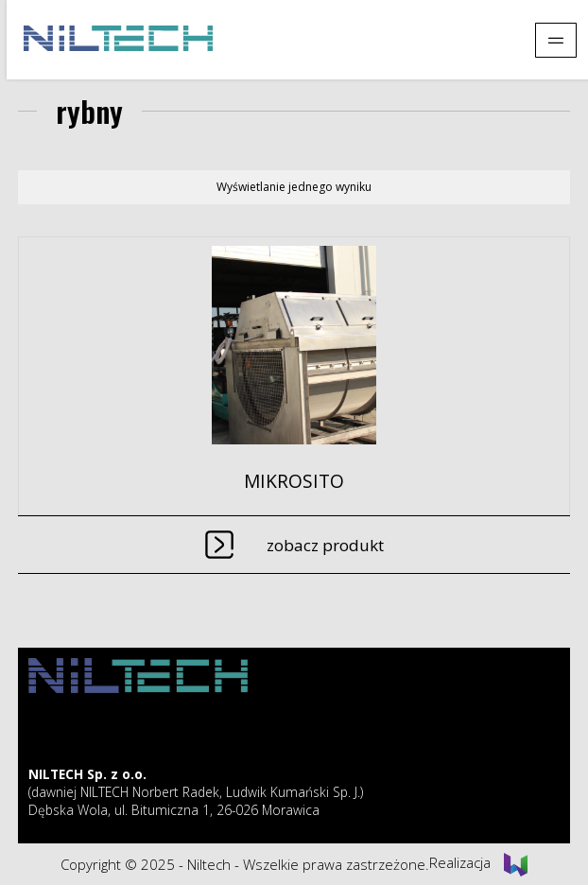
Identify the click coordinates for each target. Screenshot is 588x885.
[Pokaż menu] (556, 40)
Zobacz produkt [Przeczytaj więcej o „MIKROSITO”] (325, 545)
